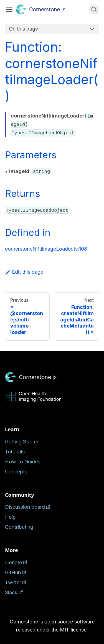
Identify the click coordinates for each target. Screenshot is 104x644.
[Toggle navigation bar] (9, 9)
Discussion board (28, 507)
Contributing (19, 527)
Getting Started (22, 442)
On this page (23, 29)
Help (10, 517)
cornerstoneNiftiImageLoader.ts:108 (46, 249)
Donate (16, 562)
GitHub (16, 572)
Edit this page (24, 272)
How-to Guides (23, 462)
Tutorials (15, 452)
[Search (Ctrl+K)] (94, 9)
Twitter (16, 582)
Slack (14, 592)
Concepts (16, 472)
